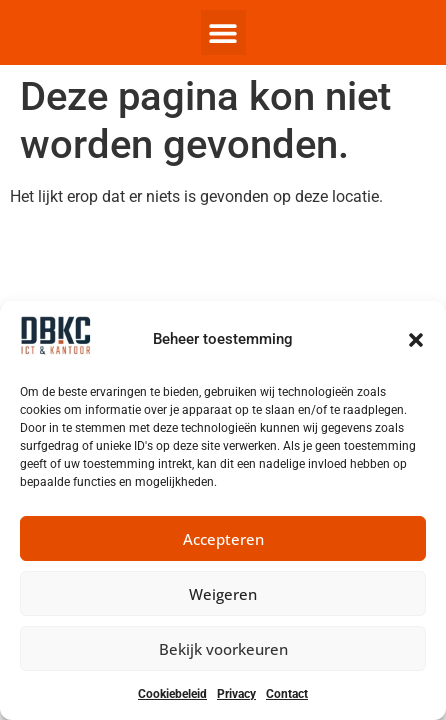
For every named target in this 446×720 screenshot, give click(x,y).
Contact (287, 694)
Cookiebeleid (172, 694)
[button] (416, 340)
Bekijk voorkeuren (223, 649)
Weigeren (223, 594)
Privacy (236, 694)
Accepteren (223, 539)
